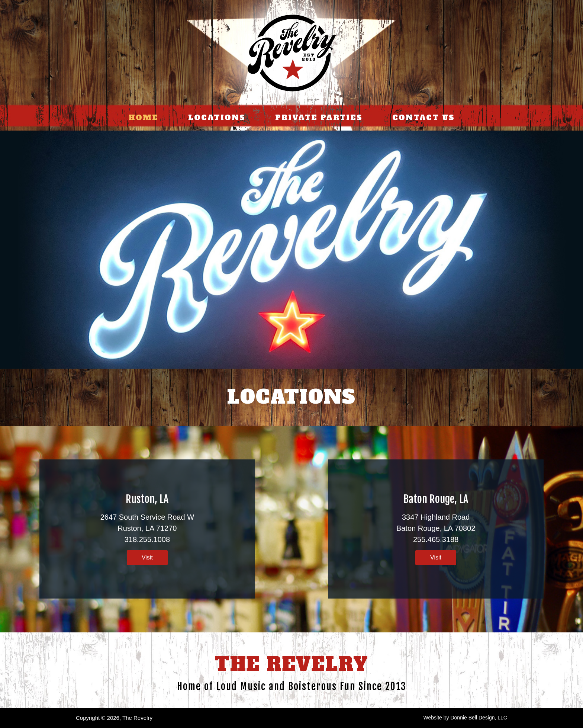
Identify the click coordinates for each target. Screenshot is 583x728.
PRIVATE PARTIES (319, 118)
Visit (147, 557)
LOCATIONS (217, 118)
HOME (144, 118)
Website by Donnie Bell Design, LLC (465, 718)
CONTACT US (423, 118)
